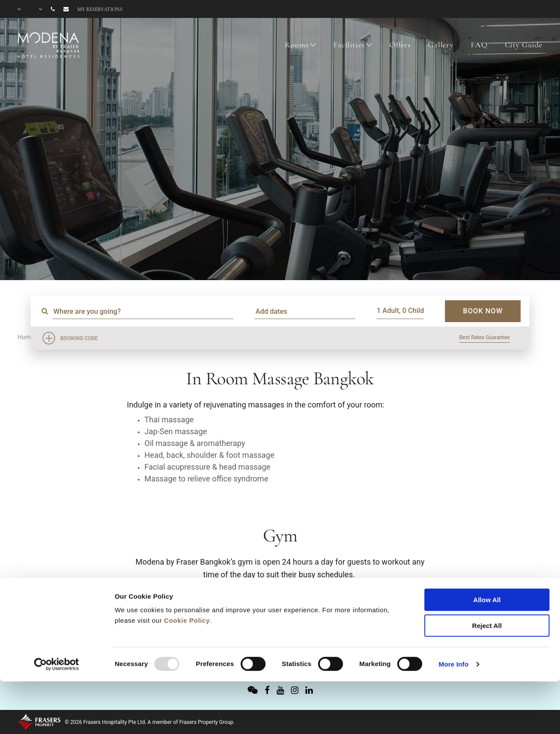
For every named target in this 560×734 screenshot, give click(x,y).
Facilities (349, 45)
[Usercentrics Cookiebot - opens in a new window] (57, 614)
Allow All (487, 549)
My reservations (100, 9)
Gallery (441, 45)
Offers (400, 45)
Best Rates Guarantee (485, 337)
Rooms (297, 45)
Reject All (487, 575)
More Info (454, 613)
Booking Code (79, 338)
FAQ (479, 45)
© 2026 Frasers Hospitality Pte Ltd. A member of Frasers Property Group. (150, 722)
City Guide (524, 45)
